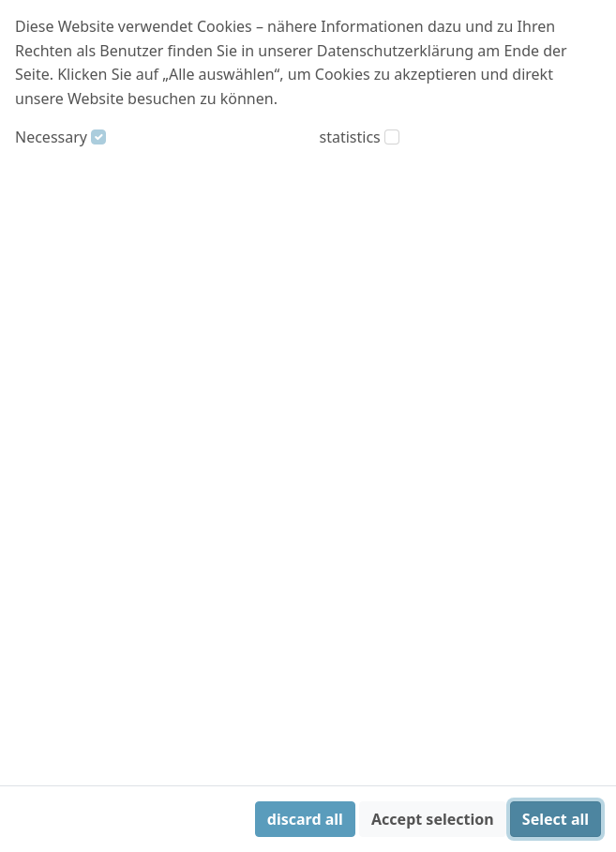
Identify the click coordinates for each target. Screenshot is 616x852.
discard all (305, 819)
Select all (556, 819)
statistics (350, 137)
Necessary (51, 137)
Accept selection (433, 819)
